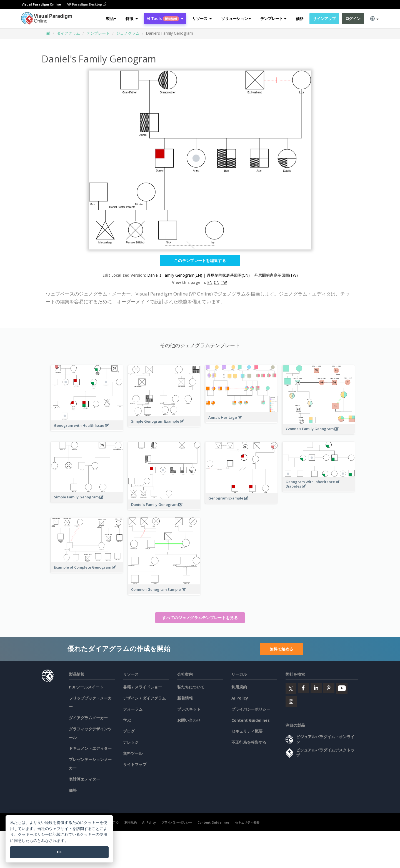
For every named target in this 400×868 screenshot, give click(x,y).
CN (217, 282)
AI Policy (240, 698)
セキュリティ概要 (247, 731)
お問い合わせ (189, 720)
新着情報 (185, 698)
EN (210, 282)
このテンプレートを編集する (200, 260)
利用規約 (239, 687)
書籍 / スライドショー (142, 687)
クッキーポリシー (33, 835)
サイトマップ (135, 764)
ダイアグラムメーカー (88, 718)
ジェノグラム (128, 33)
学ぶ (127, 720)
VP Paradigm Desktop (87, 4)
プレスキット (189, 709)
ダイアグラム (68, 33)
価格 (300, 18)
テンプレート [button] (273, 18)
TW (224, 282)
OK (59, 852)
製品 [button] (111, 18)
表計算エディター (84, 779)
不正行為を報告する (249, 742)
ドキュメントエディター (90, 748)
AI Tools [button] (165, 18)
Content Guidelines (251, 720)
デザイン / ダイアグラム (144, 698)
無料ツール (133, 753)
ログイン (353, 18)
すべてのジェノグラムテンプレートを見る (200, 618)
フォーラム (133, 709)
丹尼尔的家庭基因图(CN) (228, 275)
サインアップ (324, 18)
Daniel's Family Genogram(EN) (175, 275)
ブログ (129, 731)
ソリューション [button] (236, 18)
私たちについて (191, 687)
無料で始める (281, 649)
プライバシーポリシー (251, 709)
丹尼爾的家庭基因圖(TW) (276, 275)
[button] (132, 19)
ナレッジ (131, 742)
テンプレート (98, 33)
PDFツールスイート (86, 687)
